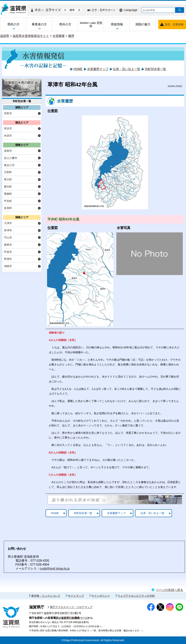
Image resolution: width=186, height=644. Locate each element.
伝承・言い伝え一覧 (127, 69)
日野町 (8, 172)
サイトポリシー (101, 596)
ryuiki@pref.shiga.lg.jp (55, 569)
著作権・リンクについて (46, 596)
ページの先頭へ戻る (169, 590)
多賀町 (8, 208)
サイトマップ (76, 596)
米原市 (8, 136)
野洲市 (8, 259)
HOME (78, 69)
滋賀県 (5, 36)
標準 (72, 10)
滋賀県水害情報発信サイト (31, 36)
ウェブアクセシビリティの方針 (136, 596)
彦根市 (8, 151)
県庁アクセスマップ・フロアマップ (71, 607)
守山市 (8, 238)
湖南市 (8, 266)
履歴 (71, 36)
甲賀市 (8, 252)
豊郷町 (8, 194)
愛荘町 (8, 187)
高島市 (8, 113)
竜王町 (8, 179)
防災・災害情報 (174, 24)
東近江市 (9, 165)
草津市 (8, 230)
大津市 (8, 223)
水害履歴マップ (98, 69)
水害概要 (59, 36)
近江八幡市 (11, 158)
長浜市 (8, 128)
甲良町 (8, 201)
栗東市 (8, 245)
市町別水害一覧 (155, 69)
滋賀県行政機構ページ (74, 618)
